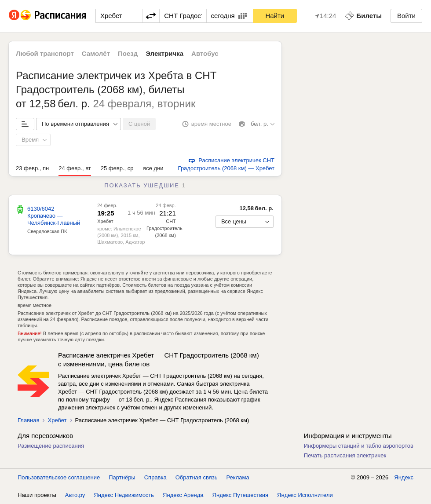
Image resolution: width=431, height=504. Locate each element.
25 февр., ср (117, 168)
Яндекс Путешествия (241, 495)
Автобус (205, 53)
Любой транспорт (45, 53)
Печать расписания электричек (345, 455)
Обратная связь (197, 477)
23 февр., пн (32, 168)
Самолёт (96, 53)
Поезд (128, 53)
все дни (153, 168)
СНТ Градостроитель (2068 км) (164, 228)
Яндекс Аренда (183, 495)
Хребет (105, 221)
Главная (28, 420)
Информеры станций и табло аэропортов (359, 446)
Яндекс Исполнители (305, 495)
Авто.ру (75, 495)
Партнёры (122, 477)
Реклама (238, 477)
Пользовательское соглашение (59, 477)
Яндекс (404, 477)
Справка (155, 477)
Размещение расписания (51, 446)
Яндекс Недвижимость (124, 495)
